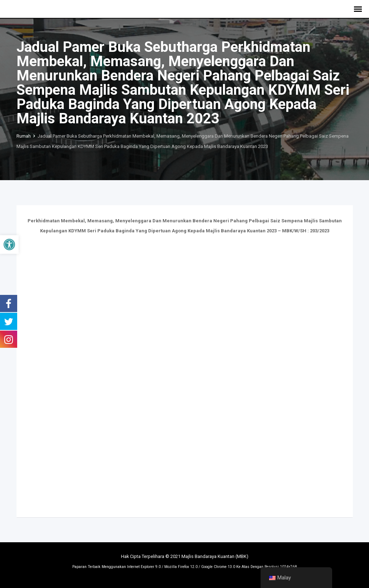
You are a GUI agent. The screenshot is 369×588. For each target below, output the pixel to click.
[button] (9, 244)
